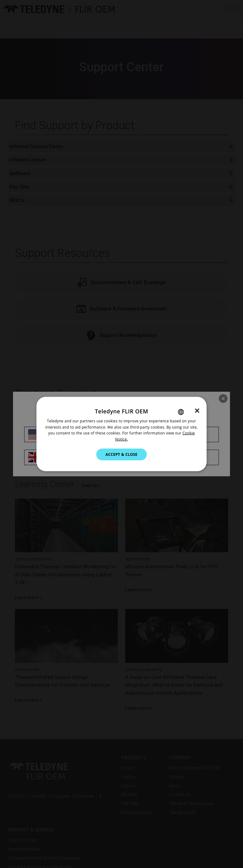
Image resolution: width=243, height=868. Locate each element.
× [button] (197, 410)
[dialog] (122, 434)
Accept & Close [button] (122, 454)
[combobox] (181, 412)
